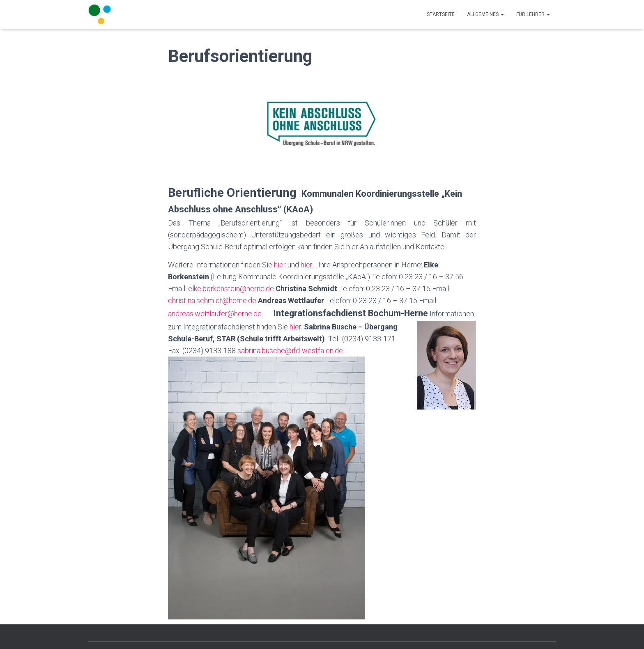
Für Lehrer (533, 14)
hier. (307, 265)
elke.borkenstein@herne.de (231, 289)
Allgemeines (485, 14)
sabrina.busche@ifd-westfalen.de (290, 351)
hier (279, 265)
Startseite (441, 14)
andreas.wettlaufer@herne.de (215, 314)
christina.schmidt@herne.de (212, 300)
